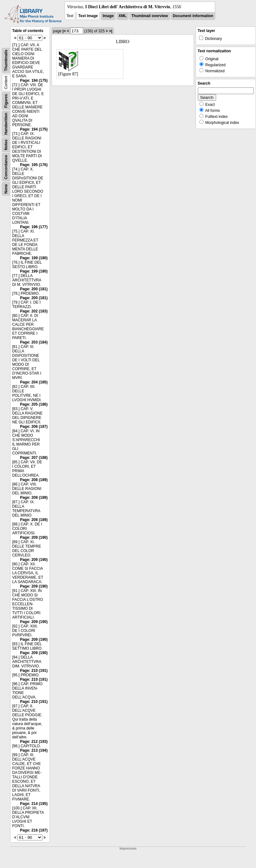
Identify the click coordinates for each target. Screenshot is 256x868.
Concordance (6, 167)
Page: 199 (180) (34, 258)
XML (123, 16)
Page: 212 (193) (34, 742)
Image (108, 16)
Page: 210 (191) (34, 671)
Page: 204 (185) (34, 382)
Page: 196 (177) (34, 227)
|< (64, 31)
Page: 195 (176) (34, 165)
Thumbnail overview (150, 16)
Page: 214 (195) (34, 804)
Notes (6, 145)
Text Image (88, 16)
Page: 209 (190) (34, 537)
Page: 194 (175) (34, 80)
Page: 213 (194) (34, 750)
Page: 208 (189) (34, 480)
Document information (193, 16)
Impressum (128, 849)
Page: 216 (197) (34, 830)
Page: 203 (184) (34, 342)
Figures (6, 101)
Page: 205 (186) (34, 404)
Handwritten (6, 124)
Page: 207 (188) (34, 458)
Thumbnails (6, 60)
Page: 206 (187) (34, 427)
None (6, 189)
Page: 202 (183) (34, 311)
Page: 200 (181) (34, 289)
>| (110, 31)
